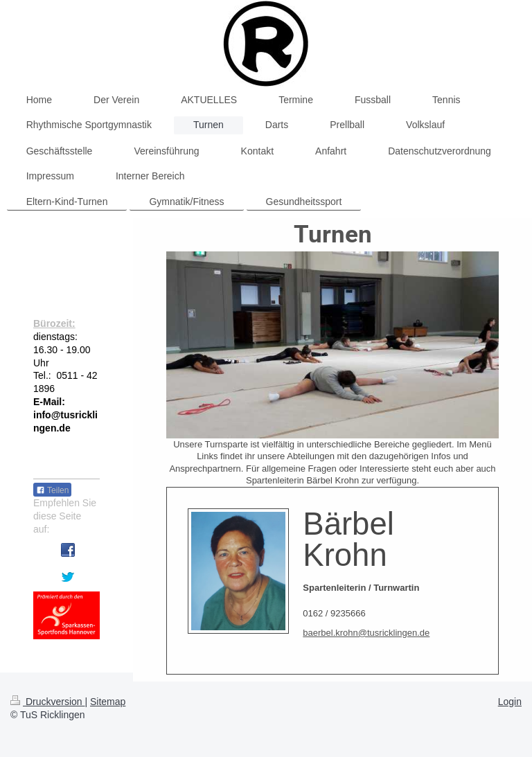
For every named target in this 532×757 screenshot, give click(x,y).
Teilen (52, 490)
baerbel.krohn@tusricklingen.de (366, 633)
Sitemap (108, 702)
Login (510, 702)
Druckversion (47, 702)
